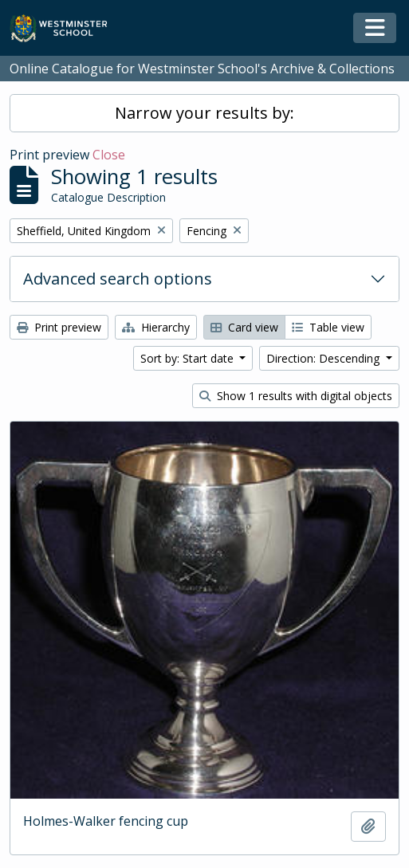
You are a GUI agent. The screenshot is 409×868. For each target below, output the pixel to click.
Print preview (59, 327)
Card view (244, 327)
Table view (328, 327)
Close (109, 155)
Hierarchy (156, 327)
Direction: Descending (324, 358)
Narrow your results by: (204, 113)
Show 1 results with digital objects (296, 396)
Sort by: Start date (189, 358)
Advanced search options (118, 279)
